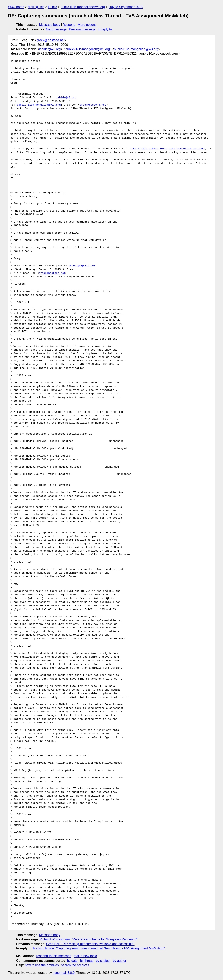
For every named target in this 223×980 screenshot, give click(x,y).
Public (53, 7)
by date (72, 961)
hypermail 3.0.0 (63, 973)
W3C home (16, 7)
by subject (103, 961)
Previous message (82, 29)
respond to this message (54, 956)
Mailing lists (36, 7)
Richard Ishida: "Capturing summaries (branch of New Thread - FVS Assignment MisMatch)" (99, 948)
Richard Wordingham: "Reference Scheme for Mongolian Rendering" (89, 939)
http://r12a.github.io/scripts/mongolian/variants (167, 149)
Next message (56, 29)
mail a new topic (85, 956)
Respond (69, 25)
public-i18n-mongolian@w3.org (83, 7)
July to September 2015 (126, 7)
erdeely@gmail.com (82, 266)
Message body (50, 25)
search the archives (75, 965)
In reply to (105, 29)
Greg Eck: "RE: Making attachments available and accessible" (90, 944)
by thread (87, 961)
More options (87, 25)
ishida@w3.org (50, 49)
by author (119, 961)
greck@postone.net (50, 40)
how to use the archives (42, 965)
